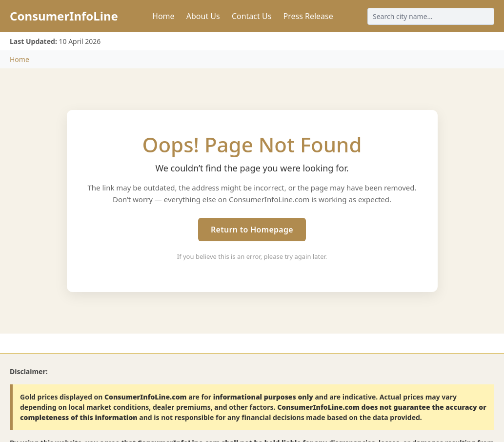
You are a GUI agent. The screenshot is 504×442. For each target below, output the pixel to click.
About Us (203, 16)
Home (163, 16)
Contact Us (252, 16)
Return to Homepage (252, 230)
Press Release (308, 16)
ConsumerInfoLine (64, 16)
